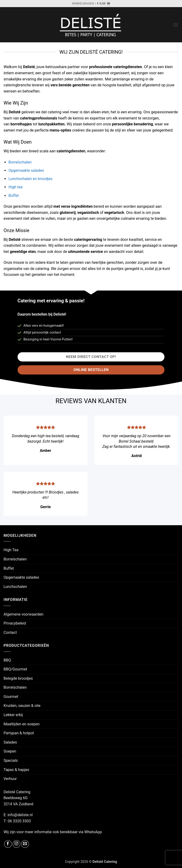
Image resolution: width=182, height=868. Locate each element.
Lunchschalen (15, 587)
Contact (10, 632)
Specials (11, 760)
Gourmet (11, 697)
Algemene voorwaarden (23, 614)
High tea (16, 187)
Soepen (10, 751)
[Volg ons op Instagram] (16, 844)
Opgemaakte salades (26, 170)
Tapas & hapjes (16, 770)
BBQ (7, 660)
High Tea (11, 550)
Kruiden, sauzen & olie (22, 706)
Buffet (14, 196)
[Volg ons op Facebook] (8, 844)
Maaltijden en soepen (22, 724)
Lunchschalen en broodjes (31, 179)
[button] (91, 4)
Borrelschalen (20, 162)
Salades (10, 742)
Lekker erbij (13, 715)
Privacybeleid (15, 623)
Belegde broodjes (18, 678)
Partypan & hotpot (19, 733)
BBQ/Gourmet (15, 669)
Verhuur (10, 779)
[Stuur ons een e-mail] (25, 844)
